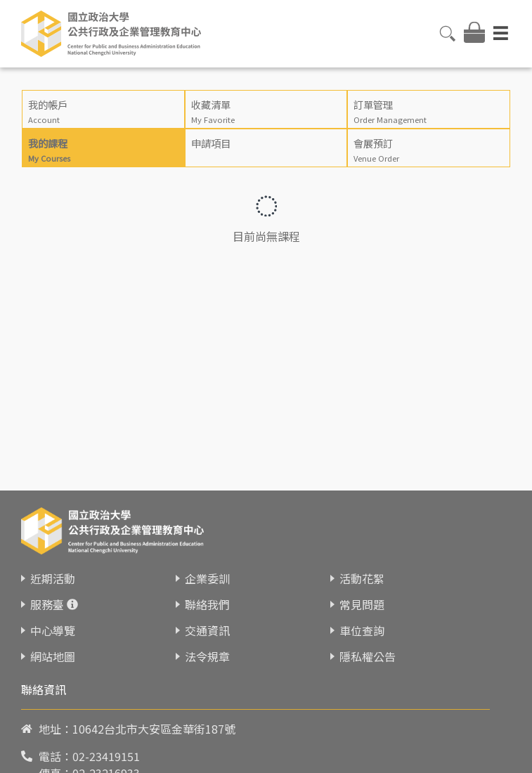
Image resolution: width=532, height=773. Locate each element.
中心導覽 (53, 630)
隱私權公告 (368, 656)
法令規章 (207, 656)
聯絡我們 (207, 604)
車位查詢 (362, 630)
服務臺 (47, 604)
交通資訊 (207, 630)
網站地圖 (53, 656)
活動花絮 (362, 578)
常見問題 (362, 604)
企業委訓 (207, 578)
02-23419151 (106, 756)
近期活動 (53, 578)
